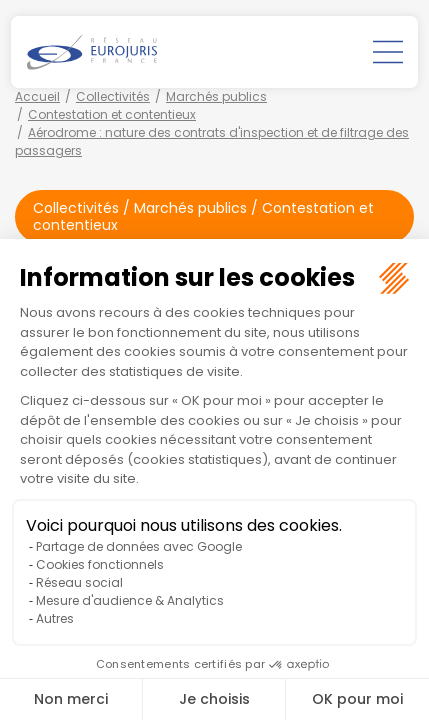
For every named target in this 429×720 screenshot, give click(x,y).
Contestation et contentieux (112, 114)
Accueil (37, 96)
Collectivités (113, 96)
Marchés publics (216, 96)
